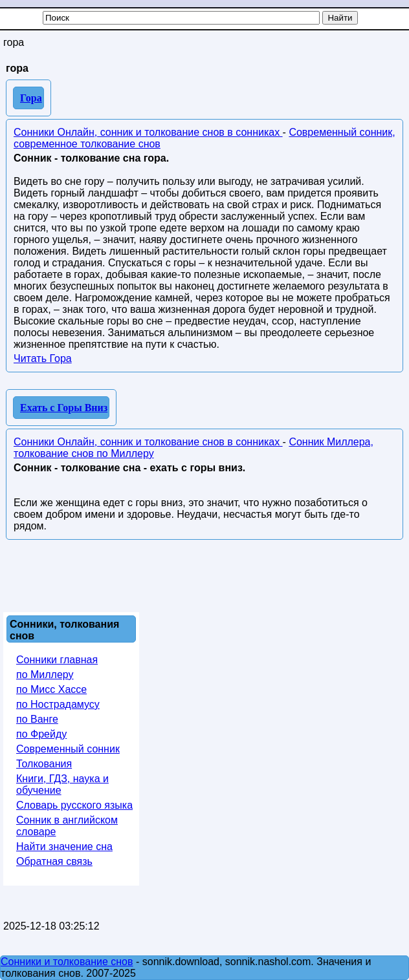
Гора (31, 98)
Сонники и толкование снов (67, 962)
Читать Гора (43, 358)
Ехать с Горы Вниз (64, 408)
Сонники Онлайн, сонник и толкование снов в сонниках (148, 132)
